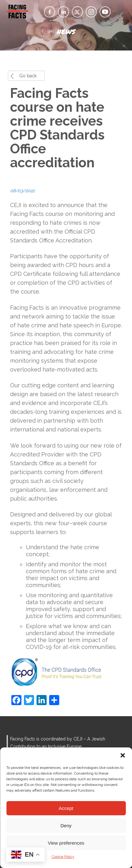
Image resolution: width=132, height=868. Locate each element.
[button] (123, 755)
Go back (28, 76)
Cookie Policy (63, 857)
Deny (66, 826)
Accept (66, 808)
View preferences (66, 843)
